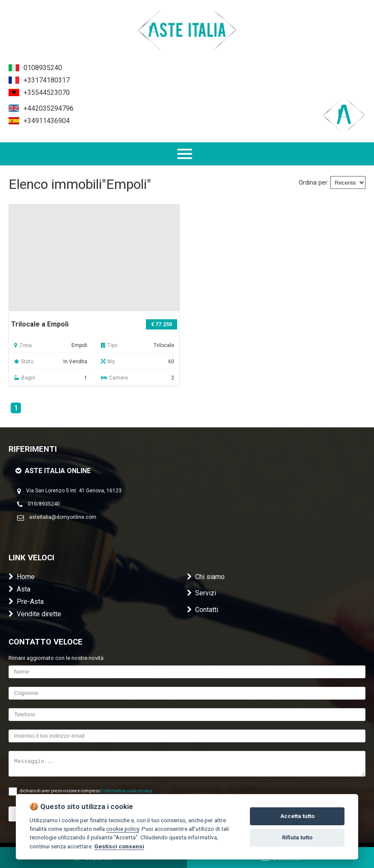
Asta (19, 589)
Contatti (203, 610)
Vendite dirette (35, 614)
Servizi (202, 593)
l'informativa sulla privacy (127, 791)
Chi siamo (206, 577)
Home (22, 577)
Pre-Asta (26, 602)
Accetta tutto (297, 816)
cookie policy (123, 829)
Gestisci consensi (119, 846)
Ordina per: (314, 183)
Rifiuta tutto (297, 837)
